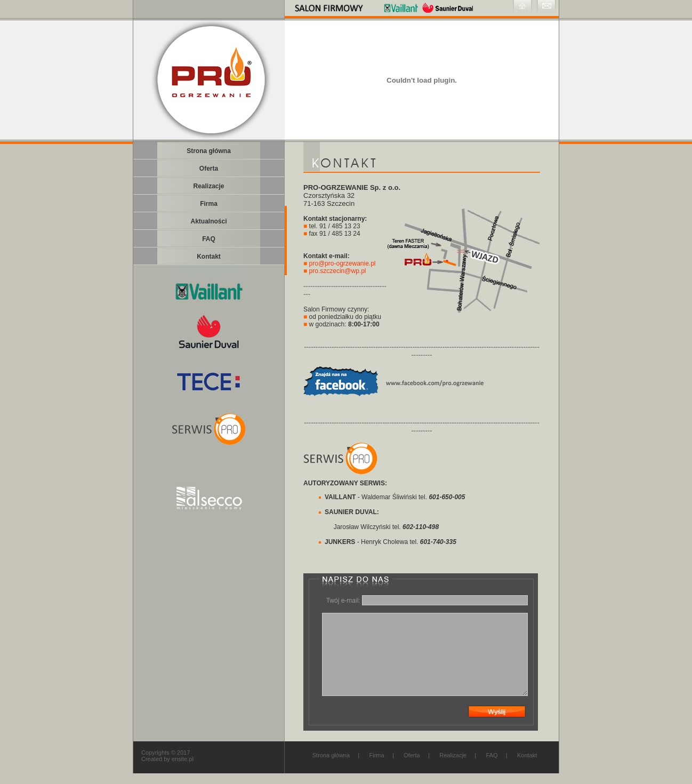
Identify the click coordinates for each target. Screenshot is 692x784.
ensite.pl (183, 759)
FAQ (492, 755)
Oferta (412, 755)
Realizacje (453, 755)
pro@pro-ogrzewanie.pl (343, 263)
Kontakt (527, 755)
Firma (377, 755)
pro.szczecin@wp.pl (338, 271)
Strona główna (331, 755)
